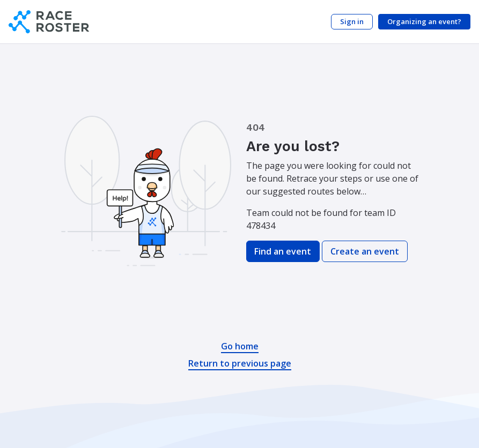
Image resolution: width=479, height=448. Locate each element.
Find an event (283, 251)
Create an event (365, 251)
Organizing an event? (424, 21)
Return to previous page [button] (240, 363)
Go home (240, 346)
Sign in (352, 21)
